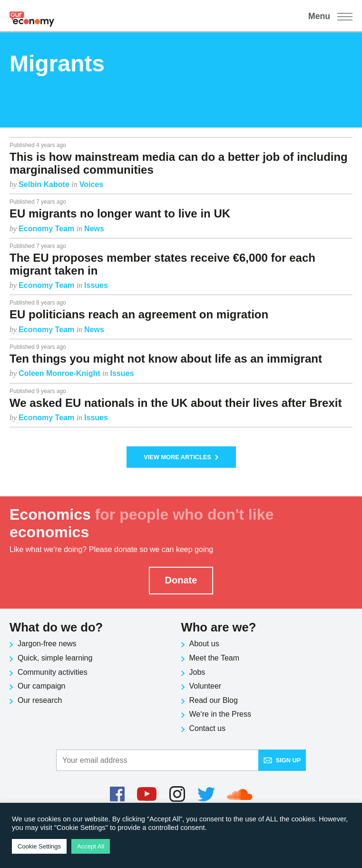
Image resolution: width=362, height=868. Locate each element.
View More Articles (181, 457)
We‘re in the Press (220, 714)
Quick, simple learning (55, 658)
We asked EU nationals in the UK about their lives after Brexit (176, 403)
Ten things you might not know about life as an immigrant (166, 359)
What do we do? (56, 627)
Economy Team (48, 229)
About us (204, 644)
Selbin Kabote (45, 184)
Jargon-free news (47, 644)
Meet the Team (215, 658)
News (94, 229)
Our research (40, 700)
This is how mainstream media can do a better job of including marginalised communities (179, 163)
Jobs (197, 672)
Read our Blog (214, 700)
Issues (96, 285)
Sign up (282, 760)
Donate (181, 580)
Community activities (53, 672)
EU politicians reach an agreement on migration (139, 314)
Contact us (207, 728)
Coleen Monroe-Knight (60, 373)
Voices (91, 184)
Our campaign (42, 686)
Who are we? (219, 627)
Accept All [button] (91, 846)
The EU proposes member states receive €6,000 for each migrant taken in (162, 264)
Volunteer (205, 686)
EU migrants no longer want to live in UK (120, 213)
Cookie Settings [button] (39, 846)
